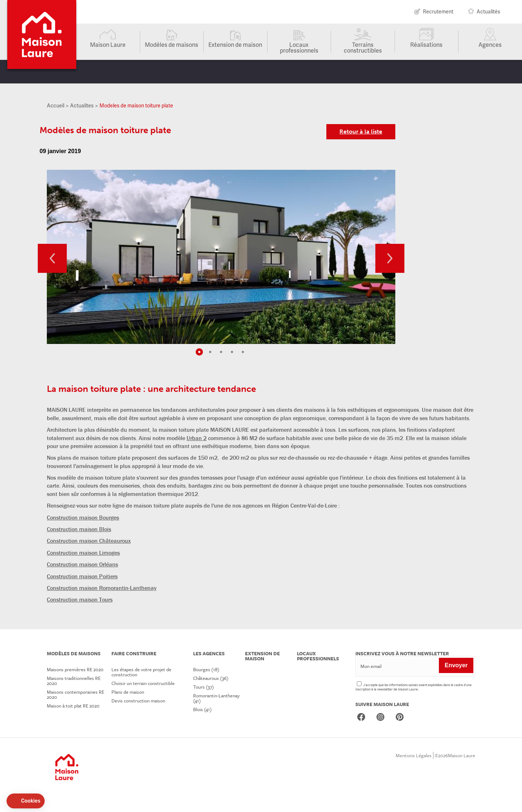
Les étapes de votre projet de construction (141, 672)
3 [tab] (221, 352)
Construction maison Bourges (83, 517)
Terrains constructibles (363, 47)
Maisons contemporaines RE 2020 (76, 694)
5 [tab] (243, 352)
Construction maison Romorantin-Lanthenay (102, 588)
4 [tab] (232, 352)
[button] (26, 801)
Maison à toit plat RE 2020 (73, 706)
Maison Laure (108, 44)
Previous (52, 258)
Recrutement (438, 12)
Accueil (56, 105)
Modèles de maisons (172, 44)
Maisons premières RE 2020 (75, 669)
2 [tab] (210, 352)
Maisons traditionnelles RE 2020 (74, 681)
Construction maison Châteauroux (89, 541)
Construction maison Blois (79, 529)
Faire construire (134, 653)
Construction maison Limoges (83, 553)
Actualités (488, 12)
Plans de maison (128, 692)
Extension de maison (235, 44)
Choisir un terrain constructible (143, 683)
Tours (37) (203, 687)
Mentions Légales (414, 755)
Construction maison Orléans (82, 564)
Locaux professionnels (299, 47)
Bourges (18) (206, 669)
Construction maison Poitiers (82, 576)
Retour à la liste (361, 132)
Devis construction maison (138, 701)
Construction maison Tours (80, 599)
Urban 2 (197, 438)
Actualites (82, 105)
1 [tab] (199, 352)
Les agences (209, 653)
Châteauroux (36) (211, 678)
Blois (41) (202, 709)
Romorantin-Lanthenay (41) (216, 698)
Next (390, 258)
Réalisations (426, 44)
